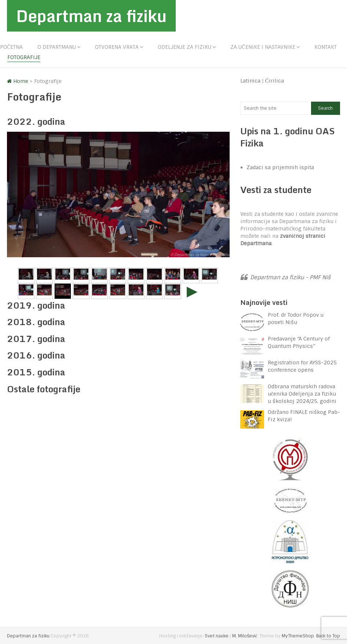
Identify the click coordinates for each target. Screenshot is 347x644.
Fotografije (24, 57)
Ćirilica (275, 81)
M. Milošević (245, 636)
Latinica (250, 81)
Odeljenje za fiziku (185, 47)
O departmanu (57, 47)
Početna (11, 47)
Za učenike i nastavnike (263, 47)
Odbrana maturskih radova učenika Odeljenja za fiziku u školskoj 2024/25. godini (302, 394)
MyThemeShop (298, 636)
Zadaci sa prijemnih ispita (280, 167)
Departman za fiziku (91, 16)
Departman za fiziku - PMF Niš (290, 277)
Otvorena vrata (117, 47)
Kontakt (326, 47)
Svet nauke (217, 636)
